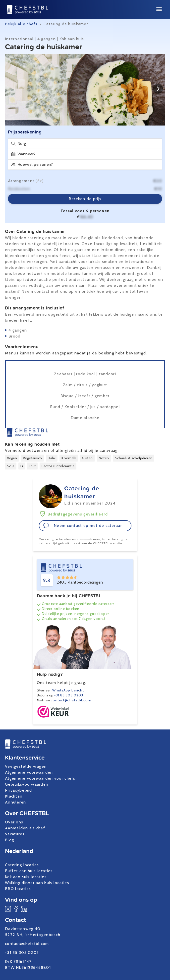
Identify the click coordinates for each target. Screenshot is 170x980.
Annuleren (16, 802)
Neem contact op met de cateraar (83, 525)
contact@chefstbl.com (71, 700)
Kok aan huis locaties (26, 877)
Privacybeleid (19, 790)
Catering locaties (22, 865)
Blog (9, 840)
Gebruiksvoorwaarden (27, 784)
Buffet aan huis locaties (29, 871)
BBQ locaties (18, 889)
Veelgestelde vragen (26, 766)
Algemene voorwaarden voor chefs (40, 778)
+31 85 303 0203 (69, 695)
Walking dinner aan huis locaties (37, 883)
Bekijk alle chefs (21, 24)
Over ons (14, 822)
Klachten (14, 796)
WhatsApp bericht (68, 690)
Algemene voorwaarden (29, 772)
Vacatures (15, 834)
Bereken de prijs (85, 199)
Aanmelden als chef (25, 828)
